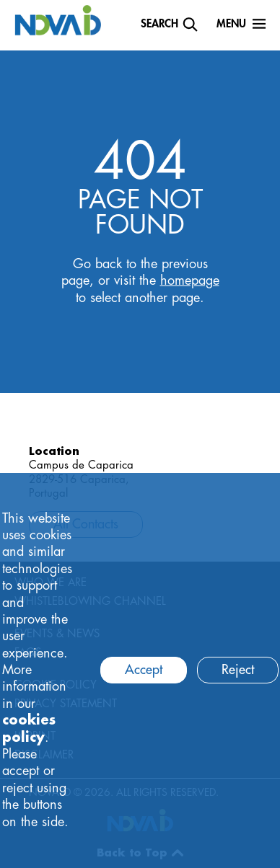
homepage (190, 280)
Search (159, 24)
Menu (231, 24)
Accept (144, 670)
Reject (238, 670)
